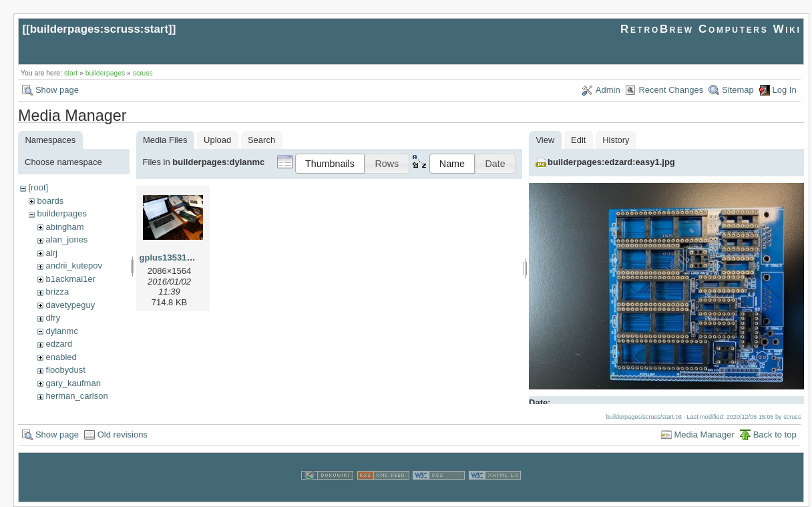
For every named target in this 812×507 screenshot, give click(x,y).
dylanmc (61, 331)
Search (261, 140)
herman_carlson (76, 396)
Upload (217, 140)
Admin (608, 90)
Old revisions (123, 435)
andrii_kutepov (74, 266)
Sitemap (738, 90)
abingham (64, 227)
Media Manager (704, 435)
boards (50, 201)
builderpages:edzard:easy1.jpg (611, 162)
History (616, 140)
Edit (578, 140)
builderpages (106, 73)
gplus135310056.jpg (181, 258)
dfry (53, 318)
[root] (38, 187)
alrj (51, 253)
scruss (143, 73)
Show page (57, 90)
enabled (61, 357)
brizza (57, 292)
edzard (59, 344)
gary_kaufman (73, 383)
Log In (785, 90)
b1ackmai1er (70, 279)
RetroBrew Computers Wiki (711, 29)
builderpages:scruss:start (99, 29)
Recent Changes (671, 90)
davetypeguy (70, 305)
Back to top (775, 435)
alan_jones (66, 239)
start (71, 73)
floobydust (65, 370)
